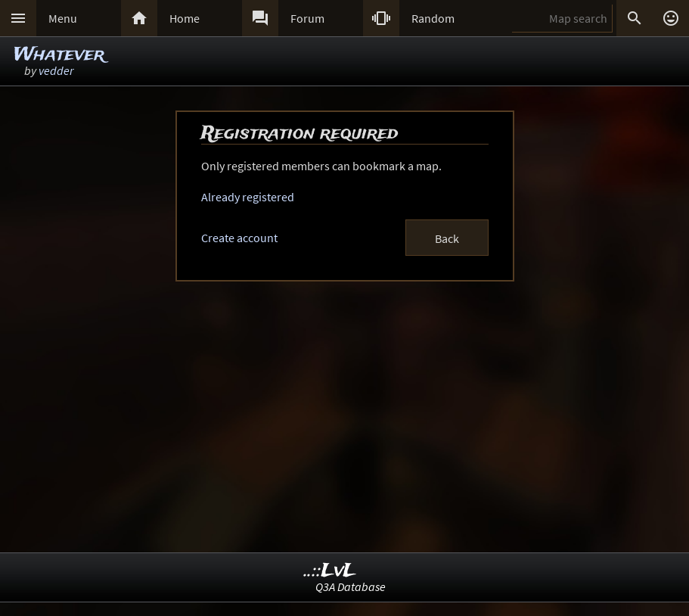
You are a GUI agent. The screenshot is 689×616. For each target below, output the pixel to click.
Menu (63, 18)
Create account (239, 238)
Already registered (248, 197)
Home (185, 18)
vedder (56, 70)
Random (433, 18)
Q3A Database (351, 586)
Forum (307, 18)
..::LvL (330, 571)
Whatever (59, 55)
